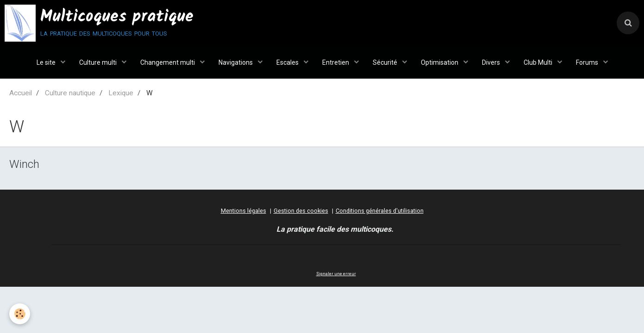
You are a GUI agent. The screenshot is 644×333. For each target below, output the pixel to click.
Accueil (21, 93)
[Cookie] (20, 314)
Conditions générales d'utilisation (380, 211)
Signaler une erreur (336, 274)
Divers (492, 62)
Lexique (121, 93)
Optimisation (440, 62)
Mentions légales (244, 211)
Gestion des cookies (301, 211)
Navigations (236, 62)
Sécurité (386, 62)
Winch (24, 164)
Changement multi (168, 62)
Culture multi (99, 62)
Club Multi (539, 62)
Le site (47, 62)
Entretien (336, 62)
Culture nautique (70, 93)
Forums (588, 62)
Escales (288, 62)
